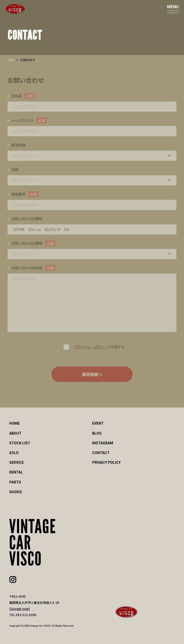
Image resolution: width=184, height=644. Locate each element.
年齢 (15, 169)
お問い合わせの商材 (27, 219)
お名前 (17, 96)
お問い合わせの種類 (27, 243)
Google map (20, 609)
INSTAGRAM (103, 443)
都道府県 (18, 145)
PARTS (15, 482)
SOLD (14, 453)
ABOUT (15, 433)
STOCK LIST (20, 443)
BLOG (97, 433)
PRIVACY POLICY (106, 463)
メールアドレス (23, 120)
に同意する (99, 347)
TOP (11, 60)
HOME (14, 423)
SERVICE (17, 463)
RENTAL (16, 472)
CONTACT (101, 453)
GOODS (16, 492)
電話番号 (18, 194)
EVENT (98, 423)
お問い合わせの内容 (27, 268)
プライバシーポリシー (91, 347)
